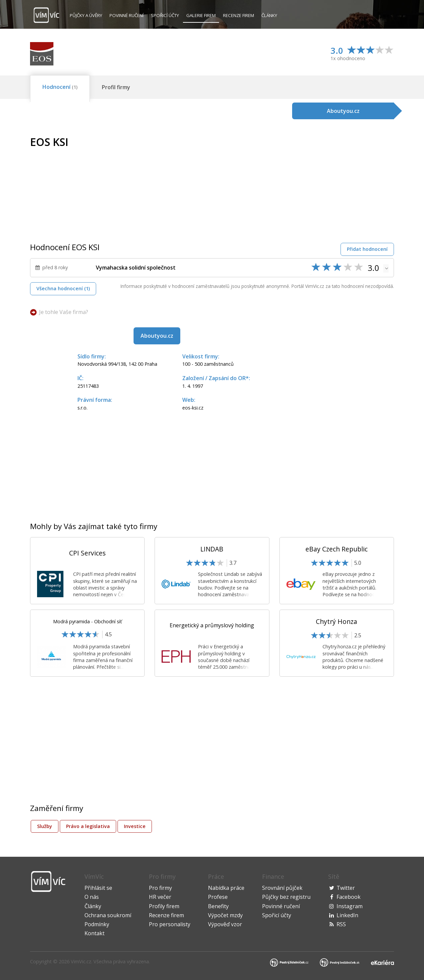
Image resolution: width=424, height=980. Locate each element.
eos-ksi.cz (193, 408)
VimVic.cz (81, 961)
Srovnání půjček (282, 888)
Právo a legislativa (88, 826)
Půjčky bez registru (286, 897)
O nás (92, 897)
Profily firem (164, 906)
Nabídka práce (226, 888)
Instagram (350, 906)
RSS (341, 924)
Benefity (218, 906)
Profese (218, 897)
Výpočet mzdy (225, 915)
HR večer (160, 897)
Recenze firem (239, 15)
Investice (135, 826)
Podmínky (97, 924)
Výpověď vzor (225, 924)
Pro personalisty (170, 924)
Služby (45, 826)
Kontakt (94, 933)
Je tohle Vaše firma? (64, 312)
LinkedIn (347, 915)
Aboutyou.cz (157, 336)
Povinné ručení (127, 15)
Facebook (349, 897)
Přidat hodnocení (367, 249)
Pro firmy (160, 888)
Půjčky (86, 15)
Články (269, 15)
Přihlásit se (98, 888)
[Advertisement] (338, 183)
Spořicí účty (165, 15)
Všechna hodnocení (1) (63, 288)
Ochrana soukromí (108, 915)
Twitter (346, 888)
